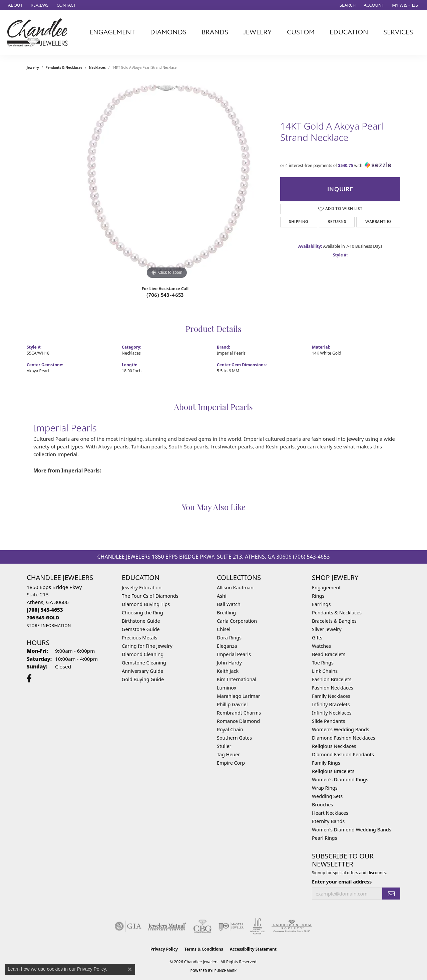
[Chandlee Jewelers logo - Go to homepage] (39, 32)
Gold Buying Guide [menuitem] (143, 679)
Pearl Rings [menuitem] (325, 838)
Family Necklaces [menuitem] (331, 696)
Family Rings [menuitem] (326, 763)
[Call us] (43, 618)
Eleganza (227, 646)
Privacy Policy (164, 949)
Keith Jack (228, 671)
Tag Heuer (228, 754)
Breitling (226, 613)
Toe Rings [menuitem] (323, 663)
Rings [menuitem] (318, 596)
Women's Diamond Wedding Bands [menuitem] (352, 830)
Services (398, 32)
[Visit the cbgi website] (202, 926)
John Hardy (229, 663)
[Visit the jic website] (257, 926)
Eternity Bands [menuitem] (328, 821)
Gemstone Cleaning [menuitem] (144, 663)
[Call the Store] (45, 610)
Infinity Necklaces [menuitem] (332, 713)
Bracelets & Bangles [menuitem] (334, 621)
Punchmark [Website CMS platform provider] (226, 971)
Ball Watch (229, 604)
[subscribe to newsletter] (391, 894)
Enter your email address (342, 882)
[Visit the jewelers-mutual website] (167, 926)
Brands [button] (215, 32)
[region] (167, 180)
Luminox (227, 688)
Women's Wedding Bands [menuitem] (341, 729)
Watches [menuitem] (321, 646)
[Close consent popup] (130, 969)
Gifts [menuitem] (317, 638)
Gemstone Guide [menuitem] (141, 629)
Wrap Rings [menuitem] (325, 788)
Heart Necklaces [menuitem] (330, 813)
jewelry (33, 67)
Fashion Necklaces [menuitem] (333, 688)
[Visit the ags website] (292, 926)
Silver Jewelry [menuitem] (327, 629)
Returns (337, 222)
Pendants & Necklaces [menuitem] (337, 613)
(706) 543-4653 (165, 295)
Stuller (224, 746)
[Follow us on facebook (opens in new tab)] (29, 678)
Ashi (222, 596)
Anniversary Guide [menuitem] (142, 671)
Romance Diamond (238, 721)
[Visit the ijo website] (231, 926)
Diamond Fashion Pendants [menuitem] (343, 754)
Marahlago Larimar (239, 696)
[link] (15, 5)
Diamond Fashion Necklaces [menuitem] (344, 738)
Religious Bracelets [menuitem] (333, 771)
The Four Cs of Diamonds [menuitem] (150, 596)
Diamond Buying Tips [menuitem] (146, 604)
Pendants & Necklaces (64, 67)
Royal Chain (230, 729)
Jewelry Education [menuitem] (142, 587)
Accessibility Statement (253, 949)
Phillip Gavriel (232, 704)
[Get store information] (49, 626)
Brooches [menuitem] (322, 805)
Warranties (378, 222)
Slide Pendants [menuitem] (329, 721)
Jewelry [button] (258, 32)
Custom (301, 32)
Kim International (237, 679)
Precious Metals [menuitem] (139, 638)
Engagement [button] (112, 32)
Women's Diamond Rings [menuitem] (340, 779)
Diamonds (168, 32)
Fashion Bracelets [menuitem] (332, 679)
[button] (347, 5)
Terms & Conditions (204, 949)
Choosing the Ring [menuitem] (142, 613)
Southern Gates (234, 738)
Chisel (224, 629)
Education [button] (349, 32)
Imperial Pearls (231, 353)
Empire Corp (231, 763)
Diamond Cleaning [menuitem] (143, 654)
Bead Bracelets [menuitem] (329, 654)
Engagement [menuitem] (326, 587)
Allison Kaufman (235, 587)
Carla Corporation (237, 621)
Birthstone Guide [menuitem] (141, 621)
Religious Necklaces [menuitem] (334, 746)
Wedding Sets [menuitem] (327, 796)
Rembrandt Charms (239, 713)
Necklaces (97, 67)
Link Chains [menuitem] (325, 671)
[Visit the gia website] (128, 926)
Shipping (299, 222)
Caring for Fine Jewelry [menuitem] (147, 646)
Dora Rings (229, 638)
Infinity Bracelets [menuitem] (331, 704)
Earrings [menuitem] (321, 604)
